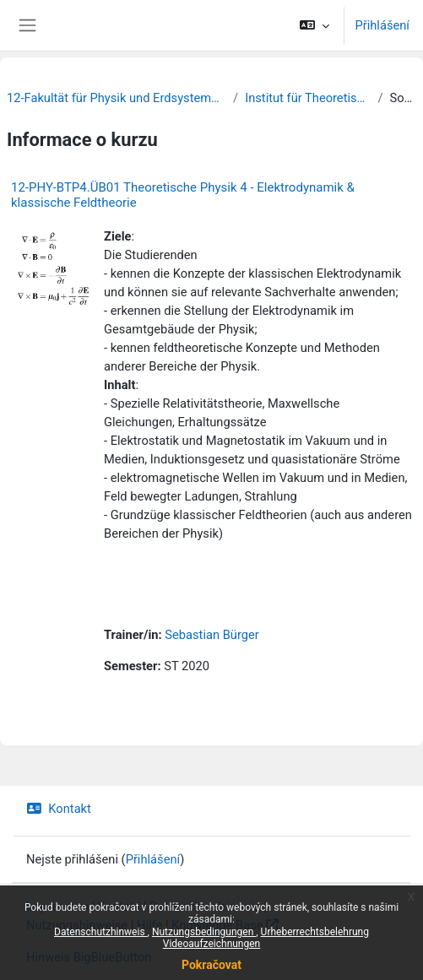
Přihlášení (382, 25)
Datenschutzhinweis (101, 932)
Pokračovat (211, 965)
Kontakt (59, 809)
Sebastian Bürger (211, 635)
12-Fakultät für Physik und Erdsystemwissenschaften (117, 98)
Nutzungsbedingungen (204, 932)
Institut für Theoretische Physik (308, 98)
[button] (315, 25)
